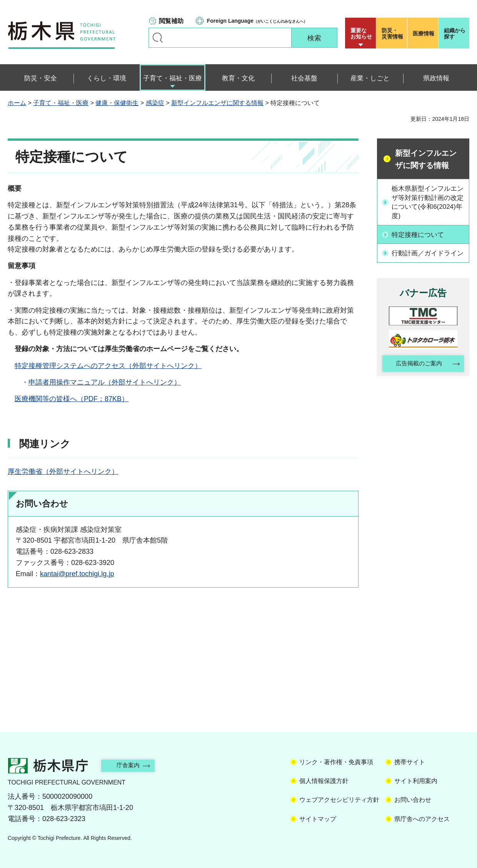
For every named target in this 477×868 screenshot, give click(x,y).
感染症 (155, 103)
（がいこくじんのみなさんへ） (257, 21)
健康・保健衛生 (117, 103)
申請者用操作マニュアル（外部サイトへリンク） (105, 382)
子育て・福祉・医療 (61, 103)
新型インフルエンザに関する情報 (217, 103)
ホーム (17, 103)
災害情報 (393, 33)
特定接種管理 (35, 366)
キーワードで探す (158, 38)
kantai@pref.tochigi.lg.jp (77, 574)
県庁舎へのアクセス (422, 819)
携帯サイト (410, 762)
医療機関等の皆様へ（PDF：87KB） (72, 399)
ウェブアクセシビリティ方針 (339, 800)
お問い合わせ (413, 800)
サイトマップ (318, 819)
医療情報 (424, 33)
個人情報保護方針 (324, 781)
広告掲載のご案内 (417, 374)
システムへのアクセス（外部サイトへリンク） (129, 366)
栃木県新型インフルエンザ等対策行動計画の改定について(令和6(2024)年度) (427, 203)
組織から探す (455, 33)
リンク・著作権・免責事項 (336, 762)
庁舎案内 (133, 765)
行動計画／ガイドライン (427, 258)
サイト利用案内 (416, 781)
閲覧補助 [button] (171, 21)
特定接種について (420, 235)
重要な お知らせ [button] (361, 33)
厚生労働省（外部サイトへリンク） (63, 471)
